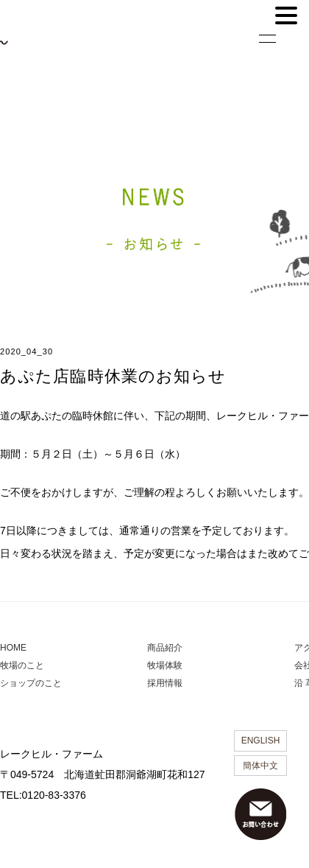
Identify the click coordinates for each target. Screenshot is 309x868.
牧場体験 (165, 665)
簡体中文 (260, 766)
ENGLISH (261, 741)
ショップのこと (31, 683)
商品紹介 (165, 648)
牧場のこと (22, 665)
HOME (13, 648)
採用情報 (165, 683)
